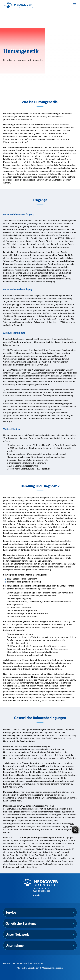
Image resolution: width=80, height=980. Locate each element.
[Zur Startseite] (18, 5)
